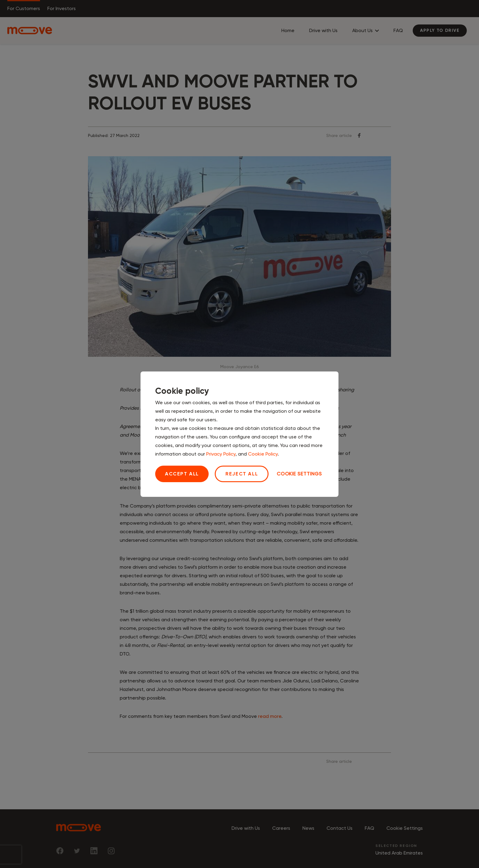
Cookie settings (299, 474)
